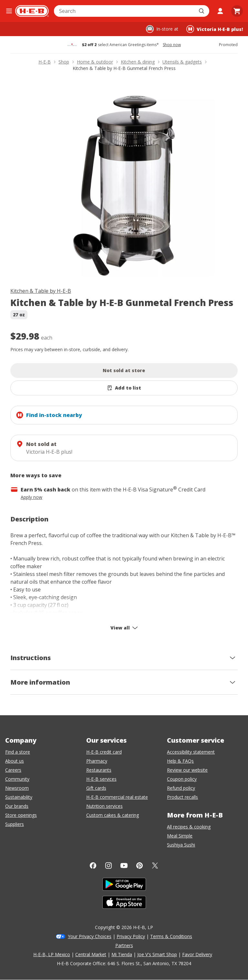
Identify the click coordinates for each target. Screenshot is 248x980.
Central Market (91, 954)
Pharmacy (97, 761)
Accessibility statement (191, 752)
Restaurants (99, 770)
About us (15, 761)
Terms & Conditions (171, 936)
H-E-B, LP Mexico (52, 954)
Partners (124, 945)
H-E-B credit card (104, 752)
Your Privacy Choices (90, 936)
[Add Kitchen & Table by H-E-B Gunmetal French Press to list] (124, 388)
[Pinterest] (139, 866)
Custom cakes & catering (113, 815)
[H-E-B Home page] (32, 11)
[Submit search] (202, 11)
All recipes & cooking (189, 827)
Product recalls (182, 797)
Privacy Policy (131, 936)
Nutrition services (104, 806)
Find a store (18, 752)
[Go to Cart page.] (237, 11)
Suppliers (15, 824)
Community (17, 779)
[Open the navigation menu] (9, 11)
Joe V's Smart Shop (157, 954)
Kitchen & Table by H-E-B (41, 291)
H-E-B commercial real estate (117, 797)
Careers (13, 770)
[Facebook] (93, 866)
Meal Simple (180, 836)
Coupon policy (182, 779)
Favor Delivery (197, 954)
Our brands (17, 806)
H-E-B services (101, 779)
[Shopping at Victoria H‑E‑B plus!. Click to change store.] (215, 29)
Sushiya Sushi (181, 845)
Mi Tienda (122, 954)
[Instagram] (108, 866)
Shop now (172, 45)
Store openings (21, 815)
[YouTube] (124, 866)
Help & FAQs (180, 761)
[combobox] (124, 11)
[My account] (220, 11)
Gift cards (96, 788)
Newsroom (17, 788)
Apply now (31, 497)
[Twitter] (155, 866)
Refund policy (181, 788)
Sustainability (19, 797)
